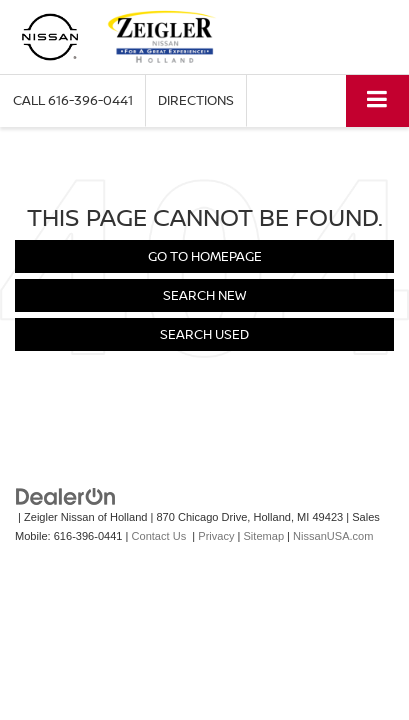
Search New (204, 295)
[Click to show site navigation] (377, 100)
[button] (73, 100)
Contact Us (159, 536)
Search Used (204, 334)
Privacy (216, 536)
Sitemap (264, 536)
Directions (196, 100)
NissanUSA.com (333, 536)
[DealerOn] (66, 496)
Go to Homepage (205, 256)
